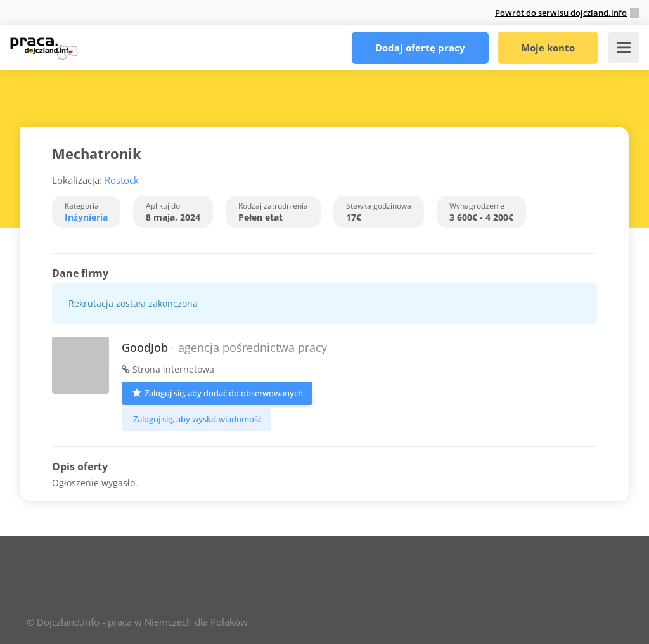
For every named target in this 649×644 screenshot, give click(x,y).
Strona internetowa (168, 369)
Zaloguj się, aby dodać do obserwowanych (217, 392)
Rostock (122, 180)
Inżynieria (86, 217)
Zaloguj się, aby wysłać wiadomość (196, 419)
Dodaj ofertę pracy (420, 48)
